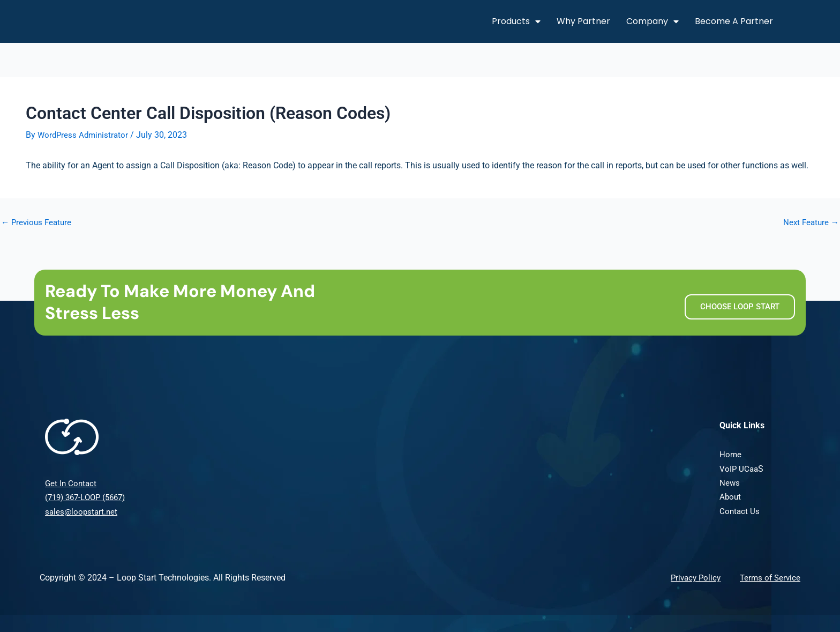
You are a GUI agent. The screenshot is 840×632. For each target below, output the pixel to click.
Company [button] (652, 21)
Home (731, 454)
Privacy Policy (691, 578)
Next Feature (810, 222)
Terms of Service (769, 578)
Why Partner (583, 21)
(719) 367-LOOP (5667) (89, 497)
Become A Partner (734, 21)
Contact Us (740, 511)
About (731, 497)
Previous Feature (38, 222)
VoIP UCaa (740, 468)
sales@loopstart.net (82, 511)
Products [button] (516, 21)
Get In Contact (72, 483)
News (730, 483)
